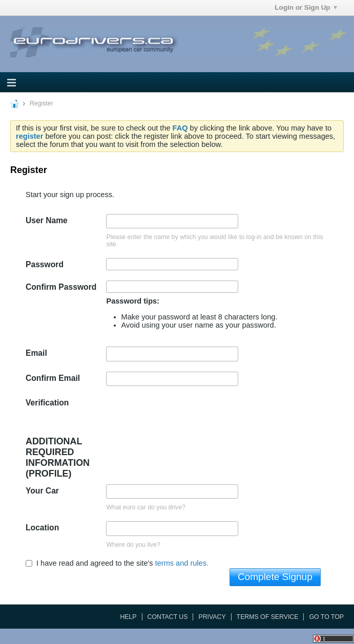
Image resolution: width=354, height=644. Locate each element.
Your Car (42, 491)
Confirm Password (61, 287)
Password (45, 264)
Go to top (326, 617)
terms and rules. (182, 563)
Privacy (212, 617)
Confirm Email (53, 378)
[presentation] (184, 416)
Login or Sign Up (306, 7)
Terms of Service (268, 617)
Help (128, 617)
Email (36, 353)
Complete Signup (275, 577)
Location (42, 528)
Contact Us (168, 617)
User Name (47, 220)
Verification (47, 403)
